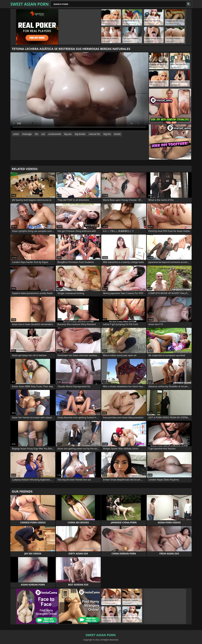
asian (16, 134)
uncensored (54, 134)
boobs (117, 134)
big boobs (80, 134)
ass (43, 134)
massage (27, 134)
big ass (68, 134)
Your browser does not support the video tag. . (79, 91)
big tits (107, 134)
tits (37, 134)
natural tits (94, 134)
